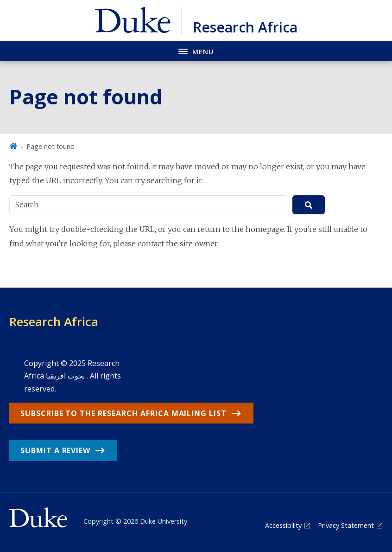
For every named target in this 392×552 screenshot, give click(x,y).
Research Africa (54, 321)
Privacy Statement (346, 525)
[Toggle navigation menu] (196, 51)
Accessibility (283, 525)
